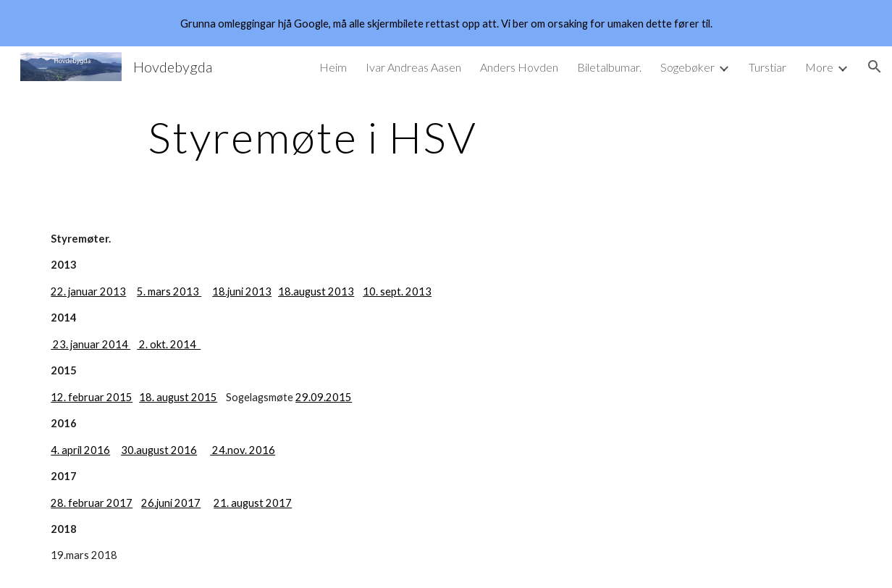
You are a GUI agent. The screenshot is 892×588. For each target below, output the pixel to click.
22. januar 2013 (88, 291)
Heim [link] (333, 67)
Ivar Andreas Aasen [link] (413, 67)
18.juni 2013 (242, 291)
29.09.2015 (324, 397)
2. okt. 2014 (169, 344)
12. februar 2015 (92, 397)
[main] (312, 137)
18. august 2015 (178, 397)
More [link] (819, 67)
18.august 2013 (316, 291)
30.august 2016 (159, 450)
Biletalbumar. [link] (609, 67)
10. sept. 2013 (397, 291)
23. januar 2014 (92, 344)
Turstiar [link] (767, 67)
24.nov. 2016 (243, 450)
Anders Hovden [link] (519, 67)
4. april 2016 (80, 450)
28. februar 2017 (92, 503)
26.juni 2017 (171, 503)
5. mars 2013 (169, 291)
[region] (446, 23)
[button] (875, 67)
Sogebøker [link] (687, 67)
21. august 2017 (253, 503)
